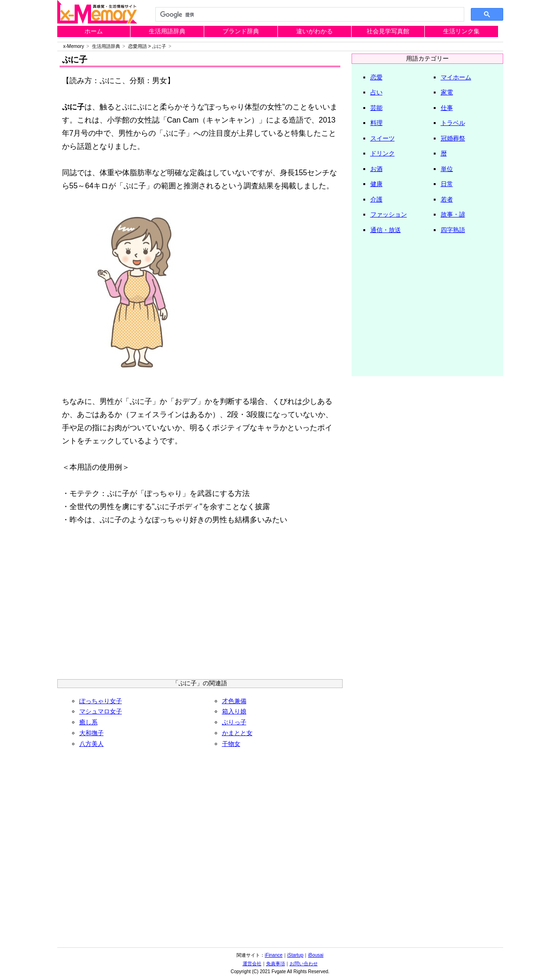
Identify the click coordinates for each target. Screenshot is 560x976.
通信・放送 (386, 230)
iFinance (274, 955)
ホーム (94, 31)
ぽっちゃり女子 (101, 701)
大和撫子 (92, 733)
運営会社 (252, 964)
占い (376, 92)
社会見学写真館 (388, 31)
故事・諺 (453, 214)
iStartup (295, 955)
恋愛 (376, 77)
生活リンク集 (461, 31)
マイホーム (456, 77)
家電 (447, 92)
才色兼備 (234, 701)
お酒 (376, 169)
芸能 (376, 108)
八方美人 (92, 744)
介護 (376, 199)
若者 (447, 199)
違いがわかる (315, 31)
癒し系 (88, 722)
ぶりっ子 (234, 722)
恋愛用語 (138, 46)
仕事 (447, 108)
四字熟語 (453, 230)
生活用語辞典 (167, 31)
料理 (376, 123)
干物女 (231, 744)
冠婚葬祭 (453, 138)
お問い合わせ (304, 964)
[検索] (309, 15)
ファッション (389, 214)
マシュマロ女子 (101, 711)
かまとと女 (237, 733)
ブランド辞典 (241, 31)
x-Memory (74, 46)
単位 (447, 169)
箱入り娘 (234, 711)
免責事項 (276, 964)
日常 (447, 184)
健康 (376, 184)
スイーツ (383, 138)
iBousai (316, 955)
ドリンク (383, 153)
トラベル (453, 123)
